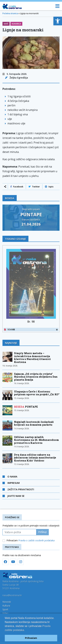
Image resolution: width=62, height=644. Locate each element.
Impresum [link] (14, 483)
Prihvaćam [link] (31, 638)
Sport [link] (5, 609)
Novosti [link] (7, 602)
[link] (58, 21)
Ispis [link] (49, 187)
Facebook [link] (17, 187)
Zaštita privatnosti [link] (21, 489)
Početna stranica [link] (10, 13)
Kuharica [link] (16, 24)
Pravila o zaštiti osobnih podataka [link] (36, 540)
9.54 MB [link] (31, 330)
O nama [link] (12, 476)
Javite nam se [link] (16, 496)
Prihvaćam (31, 540)
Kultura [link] (6, 606)
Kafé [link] (6, 24)
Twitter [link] (34, 187)
